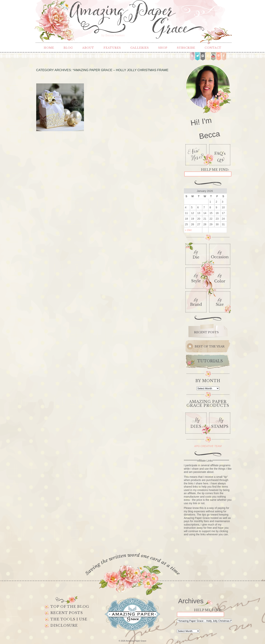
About (88, 48)
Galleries (140, 48)
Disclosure (64, 626)
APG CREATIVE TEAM (208, 446)
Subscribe (186, 48)
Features (112, 48)
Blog (68, 48)
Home (49, 48)
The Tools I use (69, 619)
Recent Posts (67, 613)
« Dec (189, 230)
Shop (163, 48)
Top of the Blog (70, 607)
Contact (213, 48)
